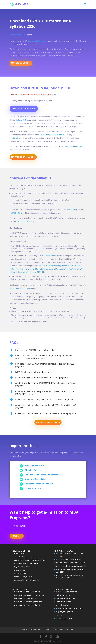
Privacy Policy (48, 629)
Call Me (17, 536)
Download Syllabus (22, 109)
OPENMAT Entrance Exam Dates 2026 (69, 559)
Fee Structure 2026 (21, 554)
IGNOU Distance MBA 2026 (21, 551)
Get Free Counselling (22, 157)
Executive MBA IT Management (25, 598)
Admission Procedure (76, 146)
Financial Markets (62, 605)
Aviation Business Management (67, 592)
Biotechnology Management (65, 598)
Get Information (20, 63)
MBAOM (81, 210)
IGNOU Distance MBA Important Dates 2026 (30, 560)
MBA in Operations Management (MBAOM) (57, 269)
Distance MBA (20, 35)
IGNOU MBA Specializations (62, 589)
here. (55, 95)
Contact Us (59, 629)
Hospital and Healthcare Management (69, 608)
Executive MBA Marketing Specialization (28, 602)
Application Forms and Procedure (26, 563)
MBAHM (16, 213)
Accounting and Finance (64, 618)
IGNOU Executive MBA (19, 589)
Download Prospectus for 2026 (39, 484)
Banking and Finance (63, 595)
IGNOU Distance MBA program (52, 135)
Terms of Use (35, 629)
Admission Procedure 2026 (24, 557)
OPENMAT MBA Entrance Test (63, 551)
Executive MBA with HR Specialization (27, 605)
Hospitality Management (64, 612)
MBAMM (66, 210)
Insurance (59, 615)
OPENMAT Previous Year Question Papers (70, 563)
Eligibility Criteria (33, 470)
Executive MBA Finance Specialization (27, 592)
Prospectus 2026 (20, 570)
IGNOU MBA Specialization (20, 288)
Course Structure (23, 221)
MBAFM (74, 210)
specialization (15, 138)
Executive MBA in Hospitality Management (29, 595)
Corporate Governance (64, 602)
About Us (24, 629)
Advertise (69, 629)
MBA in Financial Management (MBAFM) (58, 266)
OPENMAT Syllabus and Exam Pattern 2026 (71, 566)
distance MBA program (39, 41)
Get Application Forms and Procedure (43, 475)
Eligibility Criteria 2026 (22, 567)
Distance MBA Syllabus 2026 (24, 577)
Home (12, 35)
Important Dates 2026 (35, 479)
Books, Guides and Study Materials (26, 580)
